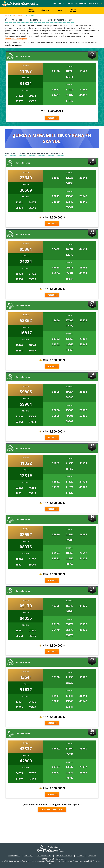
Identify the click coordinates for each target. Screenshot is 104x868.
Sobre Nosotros (14, 856)
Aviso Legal (29, 856)
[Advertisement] (52, 827)
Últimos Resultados (31, 10)
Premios (59, 10)
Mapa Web (92, 856)
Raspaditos (94, 4)
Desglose (52, 118)
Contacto (80, 856)
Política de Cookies (44, 856)
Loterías (57, 4)
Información (81, 4)
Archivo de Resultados (52, 810)
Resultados (68, 4)
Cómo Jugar (45, 10)
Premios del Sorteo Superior (16, 39)
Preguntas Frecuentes (73, 10)
